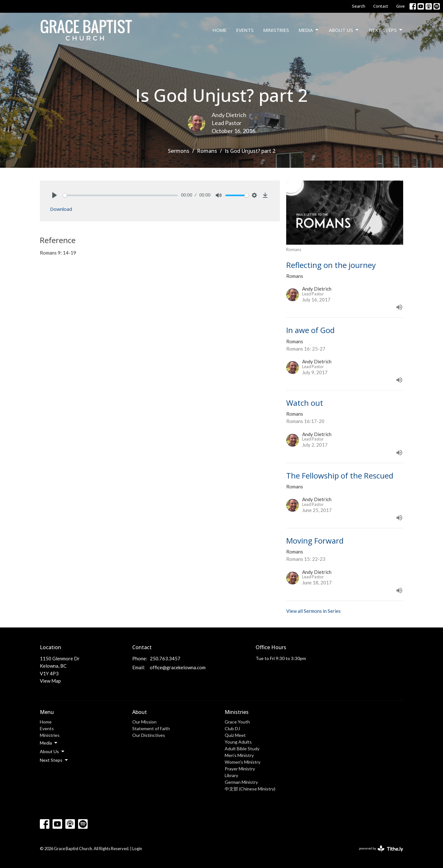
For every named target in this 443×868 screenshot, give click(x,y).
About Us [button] (53, 752)
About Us (344, 30)
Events (245, 30)
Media (309, 30)
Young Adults (238, 742)
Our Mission (144, 722)
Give (400, 6)
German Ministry (241, 782)
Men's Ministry (239, 755)
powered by (381, 849)
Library (231, 775)
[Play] (54, 195)
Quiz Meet (235, 735)
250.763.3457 (165, 658)
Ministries (276, 30)
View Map (50, 681)
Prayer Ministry (240, 769)
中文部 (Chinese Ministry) (250, 789)
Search (359, 6)
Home (220, 30)
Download (61, 209)
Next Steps (386, 30)
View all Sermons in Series (313, 611)
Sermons (179, 151)
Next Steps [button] (54, 760)
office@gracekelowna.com (178, 667)
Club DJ (232, 728)
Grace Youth (237, 722)
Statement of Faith (151, 728)
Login (137, 849)
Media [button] (49, 743)
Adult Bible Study (242, 749)
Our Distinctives (149, 735)
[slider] (120, 195)
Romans (207, 151)
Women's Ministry (243, 762)
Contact (381, 6)
